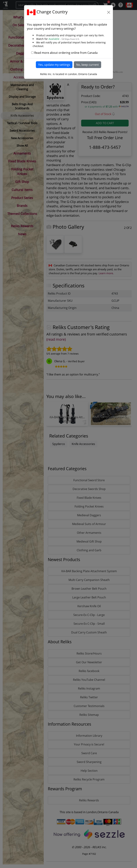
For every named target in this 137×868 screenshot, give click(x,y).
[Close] (109, 12)
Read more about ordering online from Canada (66, 53)
